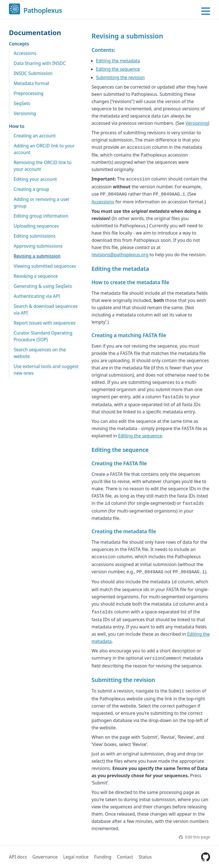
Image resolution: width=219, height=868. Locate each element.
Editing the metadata (118, 61)
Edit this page (194, 837)
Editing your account (35, 179)
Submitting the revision (120, 77)
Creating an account (35, 136)
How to (17, 126)
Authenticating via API (37, 296)
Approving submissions (38, 246)
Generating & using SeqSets (43, 286)
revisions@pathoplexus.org (120, 255)
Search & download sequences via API (46, 309)
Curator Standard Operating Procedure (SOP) (43, 336)
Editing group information (41, 216)
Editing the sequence (118, 69)
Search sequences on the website (40, 353)
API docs (18, 857)
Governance (45, 857)
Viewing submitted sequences (45, 266)
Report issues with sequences (44, 323)
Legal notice (76, 857)
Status (145, 857)
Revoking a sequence (36, 276)
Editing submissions (35, 236)
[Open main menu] (206, 11)
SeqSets (22, 103)
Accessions (25, 53)
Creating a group (31, 189)
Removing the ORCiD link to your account (43, 166)
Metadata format (32, 83)
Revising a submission (37, 256)
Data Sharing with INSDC (40, 63)
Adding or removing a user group (42, 203)
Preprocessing (29, 93)
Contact (125, 857)
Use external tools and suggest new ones (46, 370)
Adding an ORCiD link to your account (44, 149)
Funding (103, 857)
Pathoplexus (43, 10)
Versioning (25, 113)
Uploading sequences (36, 226)
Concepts (19, 44)
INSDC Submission (33, 73)
